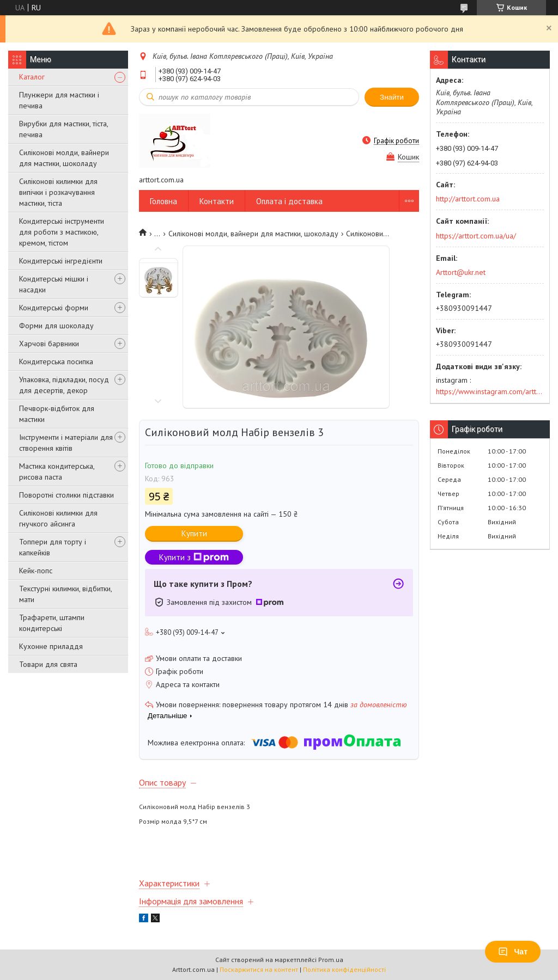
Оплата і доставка (289, 201)
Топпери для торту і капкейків (53, 547)
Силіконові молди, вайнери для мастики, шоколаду (64, 158)
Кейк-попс (36, 571)
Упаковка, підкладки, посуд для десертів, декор (64, 385)
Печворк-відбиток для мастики (57, 414)
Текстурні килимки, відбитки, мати (65, 594)
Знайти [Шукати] (392, 97)
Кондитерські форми (54, 308)
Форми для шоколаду (56, 326)
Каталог (32, 77)
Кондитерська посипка (56, 362)
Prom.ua (331, 960)
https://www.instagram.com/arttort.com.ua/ (490, 391)
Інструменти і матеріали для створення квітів (66, 443)
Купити (194, 533)
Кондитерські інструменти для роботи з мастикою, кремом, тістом (62, 232)
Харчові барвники (49, 344)
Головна (163, 201)
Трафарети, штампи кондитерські (52, 623)
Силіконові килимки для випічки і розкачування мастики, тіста (58, 192)
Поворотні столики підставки (66, 495)
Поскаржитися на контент (259, 969)
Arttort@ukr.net (461, 272)
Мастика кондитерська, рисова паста (57, 471)
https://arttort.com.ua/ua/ (476, 236)
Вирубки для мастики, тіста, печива (63, 129)
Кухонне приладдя (51, 646)
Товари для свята (48, 664)
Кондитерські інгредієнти (61, 261)
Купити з (194, 557)
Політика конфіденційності (344, 969)
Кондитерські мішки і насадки (54, 284)
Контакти (217, 201)
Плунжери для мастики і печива (59, 100)
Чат (513, 952)
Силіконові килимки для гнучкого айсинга (58, 518)
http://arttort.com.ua (468, 199)
